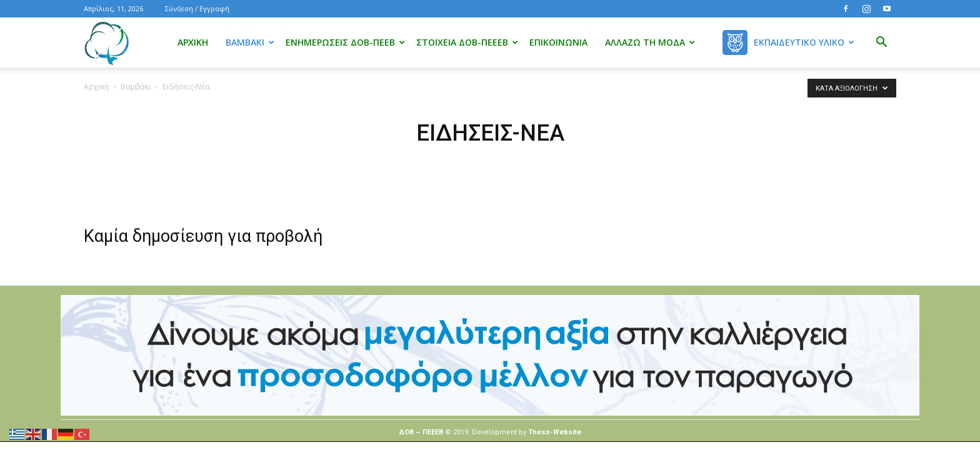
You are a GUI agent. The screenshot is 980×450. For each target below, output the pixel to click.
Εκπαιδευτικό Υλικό (804, 42)
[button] (881, 43)
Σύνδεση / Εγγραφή (197, 8)
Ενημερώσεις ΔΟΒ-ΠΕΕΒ (345, 42)
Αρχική (193, 42)
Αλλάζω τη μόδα (650, 42)
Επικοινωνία (558, 42)
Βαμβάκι (250, 42)
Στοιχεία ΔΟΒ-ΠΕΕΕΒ (467, 42)
